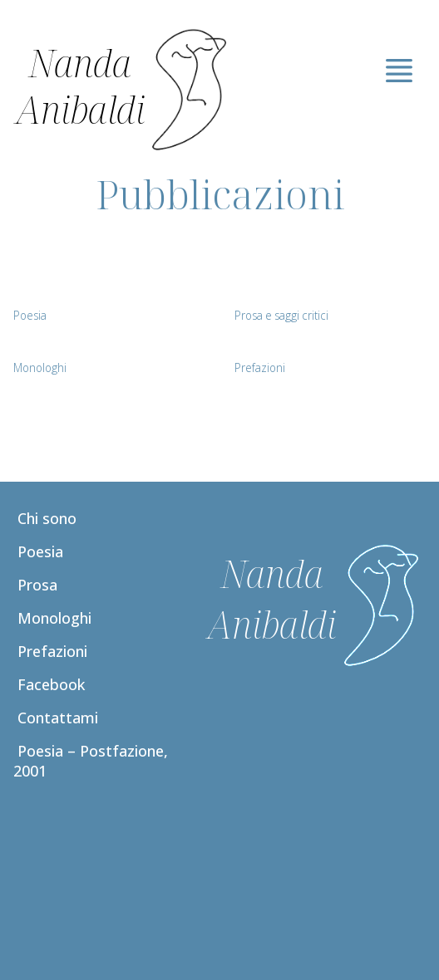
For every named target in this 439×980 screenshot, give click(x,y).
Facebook (51, 684)
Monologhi (54, 618)
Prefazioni (52, 651)
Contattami (58, 718)
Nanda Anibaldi (80, 86)
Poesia (40, 551)
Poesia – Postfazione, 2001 (91, 761)
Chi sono (47, 518)
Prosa (37, 585)
